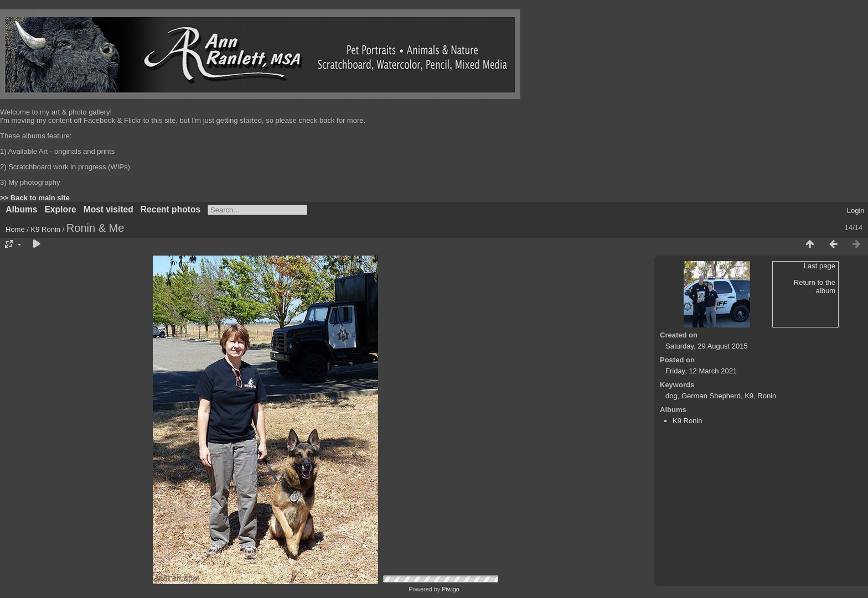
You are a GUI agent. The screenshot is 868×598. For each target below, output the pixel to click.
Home (15, 229)
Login (856, 210)
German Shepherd (711, 396)
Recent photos (170, 209)
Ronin (767, 396)
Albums (21, 209)
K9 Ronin (46, 229)
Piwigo (451, 589)
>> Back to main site (35, 198)
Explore (60, 209)
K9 (749, 396)
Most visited (108, 209)
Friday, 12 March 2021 (701, 371)
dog (671, 396)
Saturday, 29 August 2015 (707, 346)
